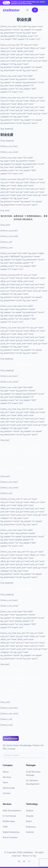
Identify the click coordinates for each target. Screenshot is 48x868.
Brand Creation (10, 837)
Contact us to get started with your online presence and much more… (28, 3)
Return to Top (29, 856)
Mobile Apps (9, 821)
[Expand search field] (35, 10)
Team (5, 782)
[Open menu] (27, 10)
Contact (7, 793)
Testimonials (9, 788)
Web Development (12, 811)
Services (7, 777)
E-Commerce (9, 816)
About (6, 772)
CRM (5, 827)
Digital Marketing (11, 832)
